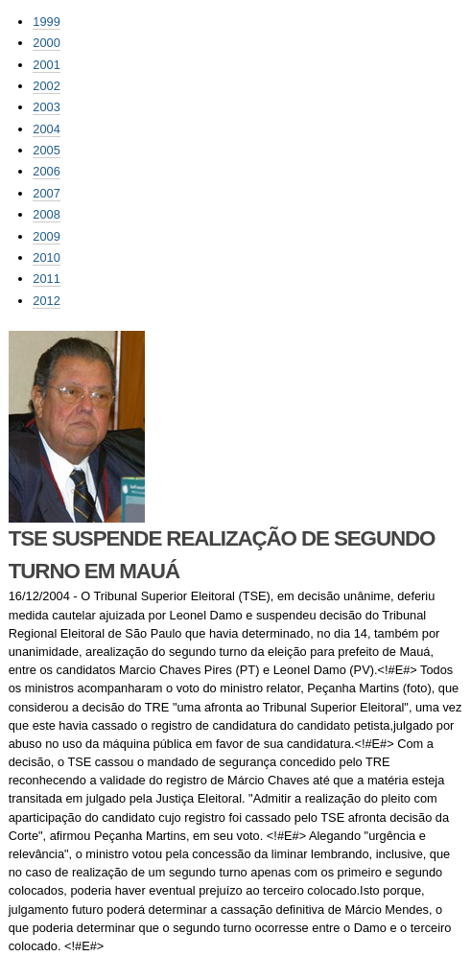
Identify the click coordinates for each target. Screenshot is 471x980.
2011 (46, 279)
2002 (46, 86)
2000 (46, 43)
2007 (46, 193)
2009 (46, 236)
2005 (46, 150)
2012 (46, 301)
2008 (46, 214)
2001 (46, 65)
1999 (46, 22)
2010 (46, 257)
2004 (46, 129)
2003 (46, 107)
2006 (46, 171)
